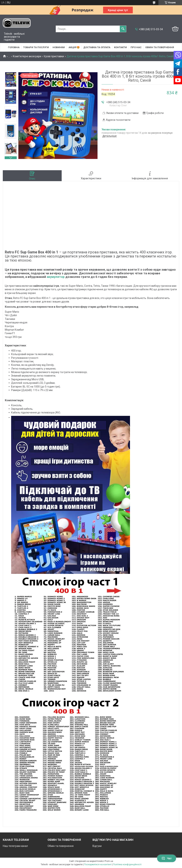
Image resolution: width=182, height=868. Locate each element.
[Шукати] (123, 29)
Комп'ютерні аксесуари (27, 56)
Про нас (136, 47)
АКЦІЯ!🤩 (74, 47)
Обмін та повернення (160, 47)
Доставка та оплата (97, 47)
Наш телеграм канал (15, 846)
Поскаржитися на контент (98, 864)
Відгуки (97, 846)
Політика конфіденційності (127, 864)
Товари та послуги (36, 47)
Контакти (120, 47)
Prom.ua (109, 861)
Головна (14, 47)
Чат (167, 858)
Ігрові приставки (54, 56)
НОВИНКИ (59, 47)
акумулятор (56, 277)
